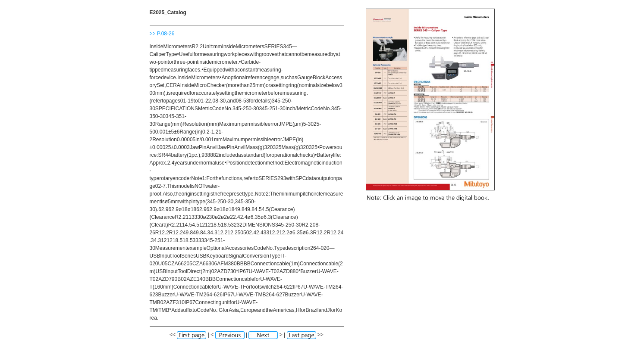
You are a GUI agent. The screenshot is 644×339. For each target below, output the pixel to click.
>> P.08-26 (162, 34)
